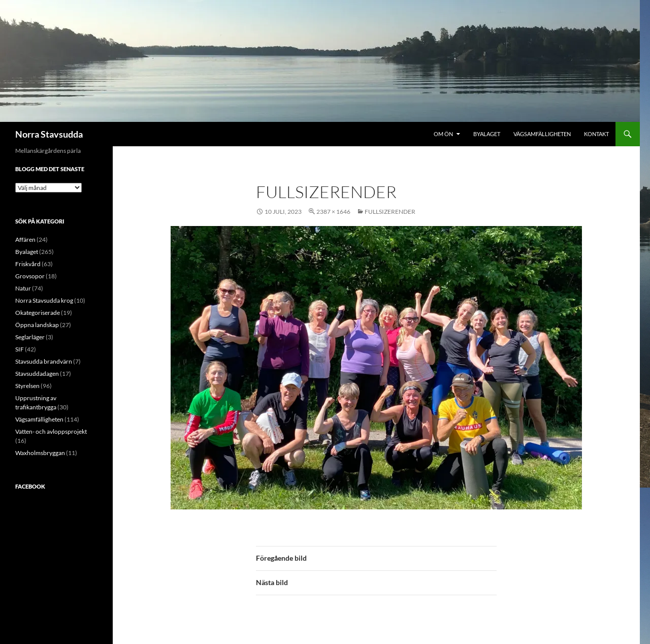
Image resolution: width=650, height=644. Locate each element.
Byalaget (487, 134)
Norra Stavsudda (49, 134)
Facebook (30, 486)
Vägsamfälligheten (542, 134)
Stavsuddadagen (37, 374)
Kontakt (596, 134)
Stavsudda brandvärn (44, 361)
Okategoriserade (38, 313)
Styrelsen (27, 386)
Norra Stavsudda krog (44, 300)
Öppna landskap (37, 325)
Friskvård (28, 264)
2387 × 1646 (333, 212)
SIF (20, 349)
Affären (25, 239)
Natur (23, 288)
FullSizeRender (390, 212)
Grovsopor (30, 276)
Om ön (443, 134)
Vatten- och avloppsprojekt (51, 431)
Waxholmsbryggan (40, 453)
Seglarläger (30, 337)
